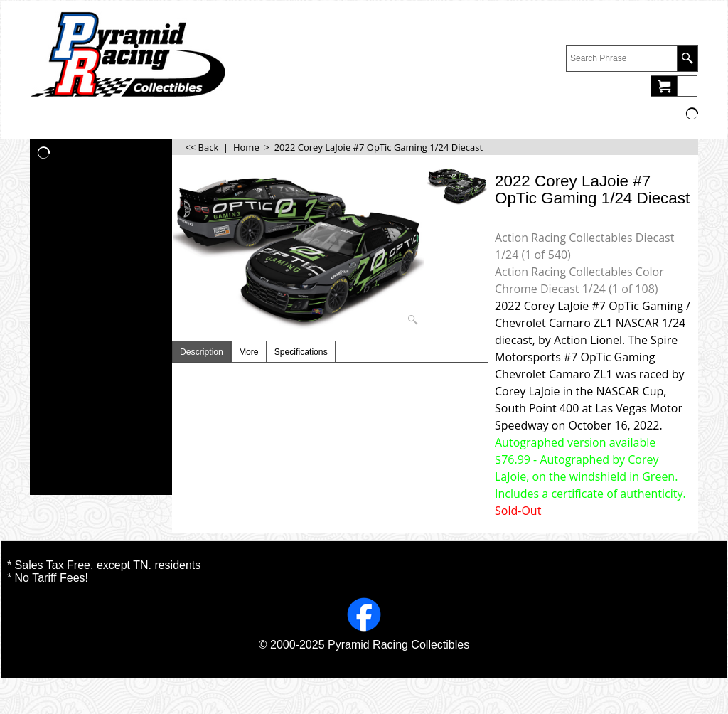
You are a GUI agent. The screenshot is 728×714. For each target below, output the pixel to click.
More (249, 352)
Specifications (301, 352)
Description (202, 352)
